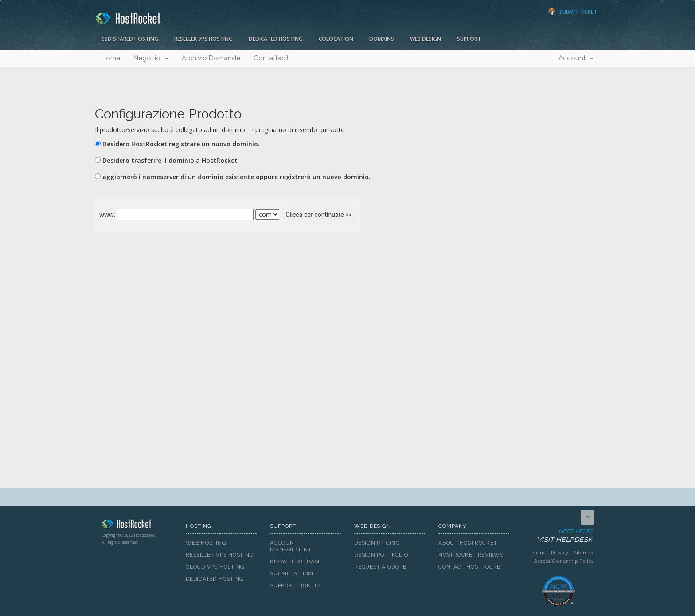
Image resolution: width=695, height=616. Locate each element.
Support (469, 39)
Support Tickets (295, 585)
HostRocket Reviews (471, 555)
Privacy (560, 552)
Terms (537, 552)
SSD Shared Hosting (130, 39)
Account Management (291, 546)
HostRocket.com (137, 526)
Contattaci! (271, 58)
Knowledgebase (296, 561)
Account (576, 58)
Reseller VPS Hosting (203, 39)
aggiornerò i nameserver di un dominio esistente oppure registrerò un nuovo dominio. (236, 177)
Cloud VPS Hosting (215, 567)
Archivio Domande (211, 58)
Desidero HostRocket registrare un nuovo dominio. (181, 144)
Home (111, 58)
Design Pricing (377, 543)
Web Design (426, 39)
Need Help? (557, 536)
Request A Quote (380, 567)
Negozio (151, 58)
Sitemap (584, 552)
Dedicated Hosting (276, 39)
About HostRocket (468, 543)
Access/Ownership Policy (564, 561)
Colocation (336, 39)
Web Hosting (206, 543)
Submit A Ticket (295, 573)
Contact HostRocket (471, 567)
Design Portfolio (381, 555)
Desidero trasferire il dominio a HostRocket (170, 160)
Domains (382, 39)
